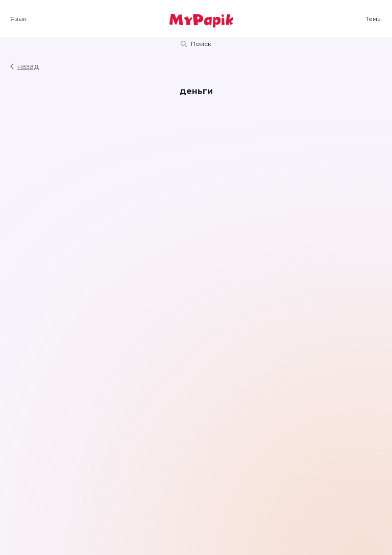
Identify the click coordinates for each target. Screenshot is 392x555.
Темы (374, 19)
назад (24, 67)
